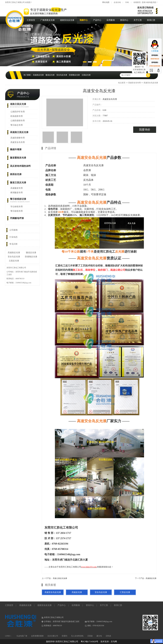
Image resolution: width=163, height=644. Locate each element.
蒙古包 (99, 636)
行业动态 (13, 237)
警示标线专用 (17, 211)
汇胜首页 (31, 20)
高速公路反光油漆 (60, 578)
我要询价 (145, 130)
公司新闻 (13, 230)
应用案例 (111, 20)
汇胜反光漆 (125, 592)
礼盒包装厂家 (22, 636)
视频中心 (84, 20)
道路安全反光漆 (67, 20)
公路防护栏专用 (18, 112)
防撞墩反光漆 (74, 75)
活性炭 (108, 636)
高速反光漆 (77, 592)
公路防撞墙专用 (18, 121)
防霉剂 (65, 636)
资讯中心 (124, 20)
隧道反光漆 (50, 75)
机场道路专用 (17, 116)
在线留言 (137, 2)
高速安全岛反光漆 (151, 83)
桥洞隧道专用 (17, 193)
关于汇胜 (138, 20)
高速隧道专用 (17, 188)
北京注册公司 (53, 636)
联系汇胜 (151, 20)
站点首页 (122, 83)
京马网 (114, 642)
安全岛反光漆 (62, 75)
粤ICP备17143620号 (89, 642)
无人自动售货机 (77, 636)
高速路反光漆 (38, 75)
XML (127, 2)
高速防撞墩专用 (18, 138)
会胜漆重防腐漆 (37, 636)
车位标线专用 (17, 207)
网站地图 (106, 2)
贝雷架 (90, 636)
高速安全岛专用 (134, 83)
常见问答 (13, 244)
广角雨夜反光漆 (47, 20)
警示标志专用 (17, 125)
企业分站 (117, 2)
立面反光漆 (86, 75)
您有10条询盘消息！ (150, 2)
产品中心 (97, 20)
